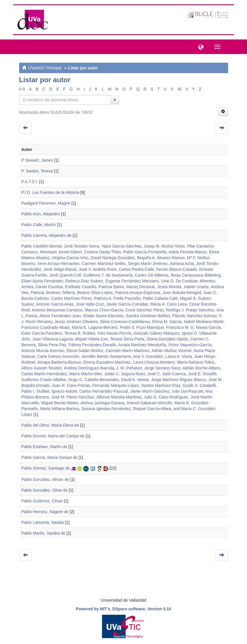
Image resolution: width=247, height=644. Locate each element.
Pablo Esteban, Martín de (44, 447)
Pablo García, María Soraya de (49, 457)
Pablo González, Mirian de (45, 479)
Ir (115, 100)
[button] (199, 46)
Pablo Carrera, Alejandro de (47, 235)
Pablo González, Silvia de (45, 490)
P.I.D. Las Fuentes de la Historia (51, 192)
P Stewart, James (37, 160)
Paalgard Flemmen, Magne (46, 203)
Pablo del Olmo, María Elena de (50, 425)
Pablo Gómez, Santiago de (46, 468)
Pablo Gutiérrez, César (42, 501)
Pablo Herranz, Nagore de (45, 512)
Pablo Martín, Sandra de (44, 533)
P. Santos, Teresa (37, 171)
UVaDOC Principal (45, 68)
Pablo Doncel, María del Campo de (53, 436)
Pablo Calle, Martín (39, 225)
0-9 (22, 89)
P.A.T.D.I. (30, 182)
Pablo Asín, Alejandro (41, 214)
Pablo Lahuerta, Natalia (43, 522)
